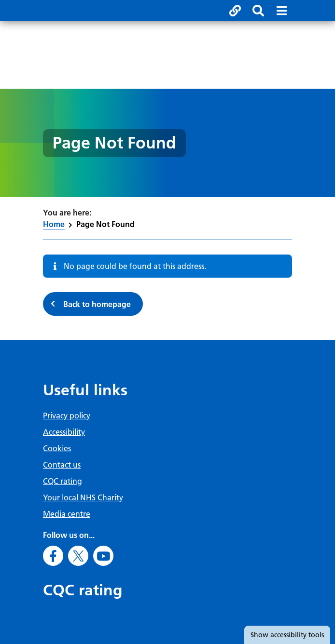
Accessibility (64, 432)
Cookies (57, 448)
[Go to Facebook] (53, 556)
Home (54, 224)
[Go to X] (78, 556)
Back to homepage (97, 304)
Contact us (62, 465)
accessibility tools (287, 635)
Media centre (67, 514)
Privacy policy (67, 416)
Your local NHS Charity (83, 497)
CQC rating (63, 481)
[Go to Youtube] (103, 556)
